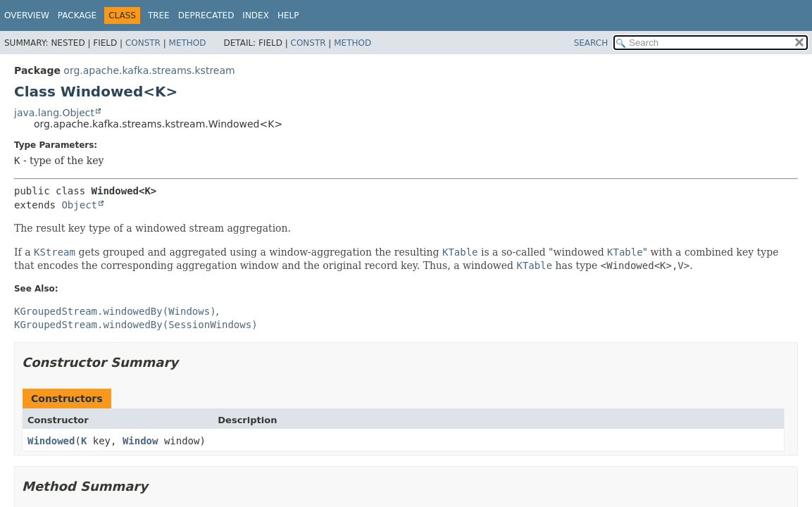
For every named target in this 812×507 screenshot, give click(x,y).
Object (79, 205)
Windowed (51, 441)
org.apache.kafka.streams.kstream (149, 70)
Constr (143, 43)
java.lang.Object (54, 113)
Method (188, 43)
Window (140, 441)
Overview (27, 15)
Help (288, 15)
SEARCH (591, 43)
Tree (159, 15)
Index (256, 15)
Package (77, 15)
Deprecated (206, 15)
